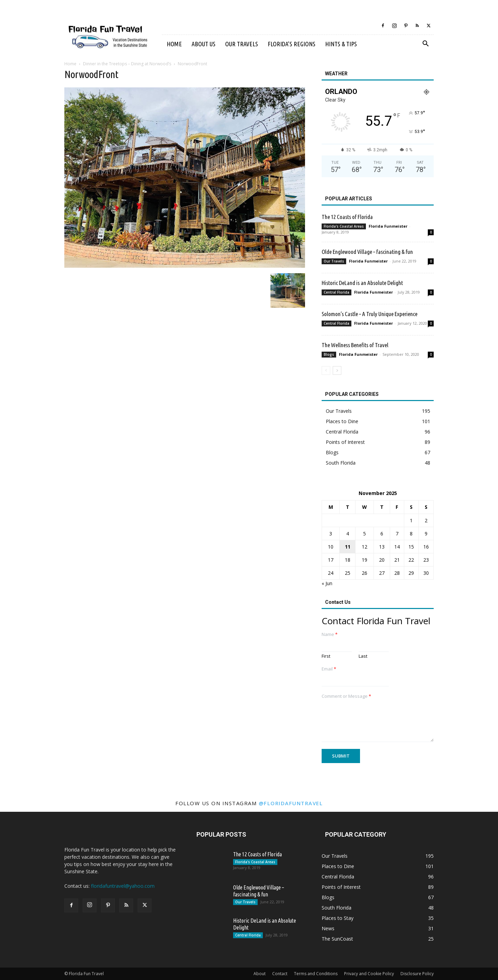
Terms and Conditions (316, 974)
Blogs (329, 354)
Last (363, 656)
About (260, 974)
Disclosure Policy (417, 974)
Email (329, 669)
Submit (341, 756)
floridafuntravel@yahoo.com (123, 886)
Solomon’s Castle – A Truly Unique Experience (370, 314)
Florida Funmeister (388, 226)
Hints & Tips (341, 44)
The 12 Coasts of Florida (347, 217)
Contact (280, 974)
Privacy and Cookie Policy (369, 974)
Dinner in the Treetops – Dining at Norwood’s (127, 64)
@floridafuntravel (291, 803)
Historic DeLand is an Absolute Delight (362, 283)
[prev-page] (326, 370)
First (326, 656)
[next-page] (337, 370)
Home (174, 44)
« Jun (327, 583)
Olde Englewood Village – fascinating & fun (367, 252)
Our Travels (242, 44)
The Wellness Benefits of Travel (355, 345)
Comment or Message (346, 696)
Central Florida (336, 292)
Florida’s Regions (292, 44)
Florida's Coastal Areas (344, 226)
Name (330, 634)
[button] (425, 44)
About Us (204, 44)
